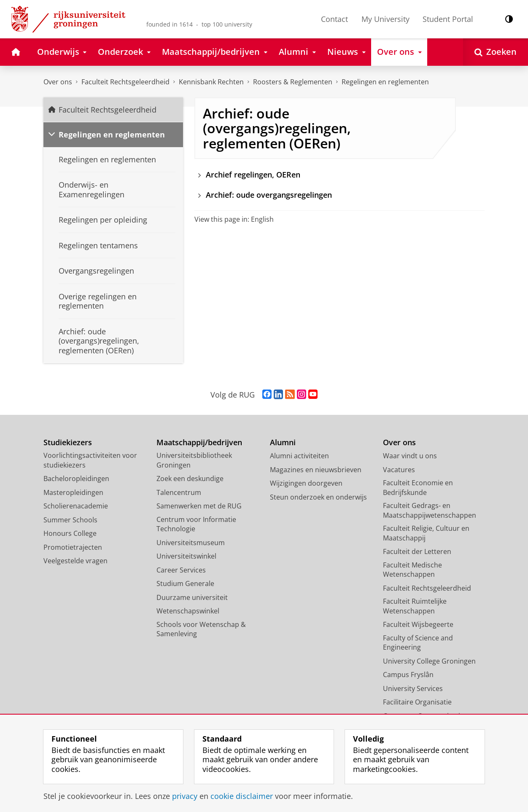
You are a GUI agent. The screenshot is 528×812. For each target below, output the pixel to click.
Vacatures (399, 470)
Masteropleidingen (73, 492)
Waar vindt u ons (410, 456)
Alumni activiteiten (299, 456)
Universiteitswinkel (186, 556)
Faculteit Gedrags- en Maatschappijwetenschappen (430, 510)
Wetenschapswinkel (188, 611)
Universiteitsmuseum (191, 543)
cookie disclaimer (242, 796)
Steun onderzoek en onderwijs (318, 497)
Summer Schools (70, 520)
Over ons (58, 82)
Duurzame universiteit (192, 597)
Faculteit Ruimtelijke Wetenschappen (415, 606)
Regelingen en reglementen (385, 82)
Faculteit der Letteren (417, 551)
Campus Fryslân (408, 675)
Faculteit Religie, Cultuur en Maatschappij (426, 533)
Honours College (70, 533)
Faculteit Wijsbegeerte (418, 624)
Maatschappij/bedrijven (199, 442)
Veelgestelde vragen (75, 561)
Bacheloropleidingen (76, 479)
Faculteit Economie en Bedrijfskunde (418, 488)
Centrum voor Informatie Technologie (196, 524)
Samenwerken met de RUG (199, 506)
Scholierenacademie (76, 506)
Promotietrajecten (73, 547)
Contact (334, 19)
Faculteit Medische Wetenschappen (412, 570)
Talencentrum (179, 492)
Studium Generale (185, 583)
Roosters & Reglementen (293, 82)
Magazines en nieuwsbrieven (316, 470)
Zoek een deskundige (190, 479)
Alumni (283, 442)
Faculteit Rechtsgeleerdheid (125, 82)
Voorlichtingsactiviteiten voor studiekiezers (90, 460)
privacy (185, 796)
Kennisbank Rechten (211, 82)
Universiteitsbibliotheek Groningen (194, 460)
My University (385, 19)
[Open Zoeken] (496, 52)
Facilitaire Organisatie (417, 702)
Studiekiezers (68, 442)
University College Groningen (429, 661)
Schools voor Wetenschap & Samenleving (201, 629)
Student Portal (448, 19)
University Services (413, 688)
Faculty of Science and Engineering (418, 643)
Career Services (181, 570)
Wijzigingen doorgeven (306, 483)
